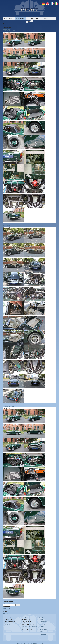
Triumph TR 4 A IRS (9, 31)
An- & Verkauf (30, 19)
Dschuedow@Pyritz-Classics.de (29, 626)
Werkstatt (39, 19)
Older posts (7, 29)
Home (41, 619)
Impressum (43, 633)
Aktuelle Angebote (9, 19)
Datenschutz (43, 635)
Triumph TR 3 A (8, 226)
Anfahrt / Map (8, 625)
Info (6, 623)
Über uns (46, 19)
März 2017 (6, 610)
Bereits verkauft (20, 19)
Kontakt (53, 19)
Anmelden (6, 613)
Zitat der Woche (29, 22)
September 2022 (7, 608)
